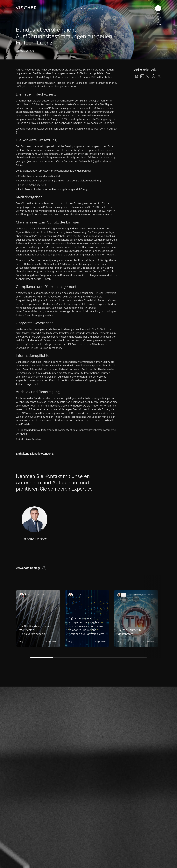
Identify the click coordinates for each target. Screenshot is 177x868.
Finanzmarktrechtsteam (91, 430)
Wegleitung (22, 417)
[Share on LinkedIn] (142, 76)
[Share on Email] (136, 76)
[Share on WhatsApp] (153, 76)
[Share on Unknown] (148, 76)
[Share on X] (159, 76)
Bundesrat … (94, 8)
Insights (81, 8)
